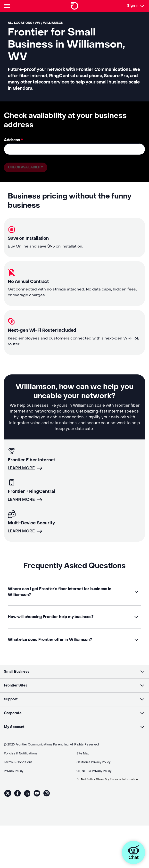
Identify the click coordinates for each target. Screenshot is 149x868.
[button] (74, 592)
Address (13, 140)
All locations (20, 23)
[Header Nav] (8, 6)
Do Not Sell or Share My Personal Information (109, 771)
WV (37, 23)
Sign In (133, 6)
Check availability (26, 167)
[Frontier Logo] (74, 6)
